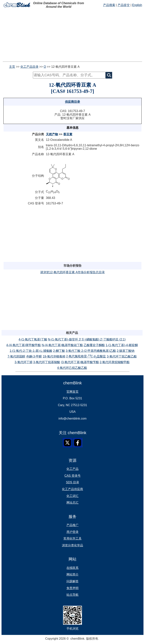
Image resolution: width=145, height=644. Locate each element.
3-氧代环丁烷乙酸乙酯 (122, 356)
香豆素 (68, 134)
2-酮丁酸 (59, 351)
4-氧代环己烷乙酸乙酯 (72, 368)
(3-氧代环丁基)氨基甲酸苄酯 (80, 362)
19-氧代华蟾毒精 (54, 356)
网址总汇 (72, 503)
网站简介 (72, 574)
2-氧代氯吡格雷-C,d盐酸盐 (86, 356)
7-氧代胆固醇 (16, 356)
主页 (12, 67)
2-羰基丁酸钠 (126, 351)
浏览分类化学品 (72, 545)
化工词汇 (72, 496)
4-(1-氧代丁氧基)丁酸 (33, 339)
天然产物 (52, 134)
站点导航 (72, 595)
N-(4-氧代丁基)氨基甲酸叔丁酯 (62, 345)
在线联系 (72, 568)
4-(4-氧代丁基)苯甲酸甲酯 (24, 345)
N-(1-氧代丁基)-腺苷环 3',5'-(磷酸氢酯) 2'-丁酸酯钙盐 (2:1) (87, 339)
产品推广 (72, 525)
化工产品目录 (29, 67)
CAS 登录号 (72, 476)
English (137, 5)
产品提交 (124, 5)
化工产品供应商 (72, 489)
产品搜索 (109, 5)
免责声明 (72, 588)
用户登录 (72, 532)
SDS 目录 (72, 482)
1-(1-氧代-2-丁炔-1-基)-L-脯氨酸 (31, 351)
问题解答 (72, 581)
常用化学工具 (72, 538)
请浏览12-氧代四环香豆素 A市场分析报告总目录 (72, 272)
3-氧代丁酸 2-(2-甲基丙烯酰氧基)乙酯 (91, 351)
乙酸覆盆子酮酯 (94, 345)
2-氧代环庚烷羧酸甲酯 (115, 362)
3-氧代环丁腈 (23, 362)
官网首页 (72, 392)
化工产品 (72, 469)
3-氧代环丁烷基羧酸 (47, 362)
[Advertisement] (72, 35)
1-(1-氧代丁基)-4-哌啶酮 (122, 345)
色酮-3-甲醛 (34, 356)
